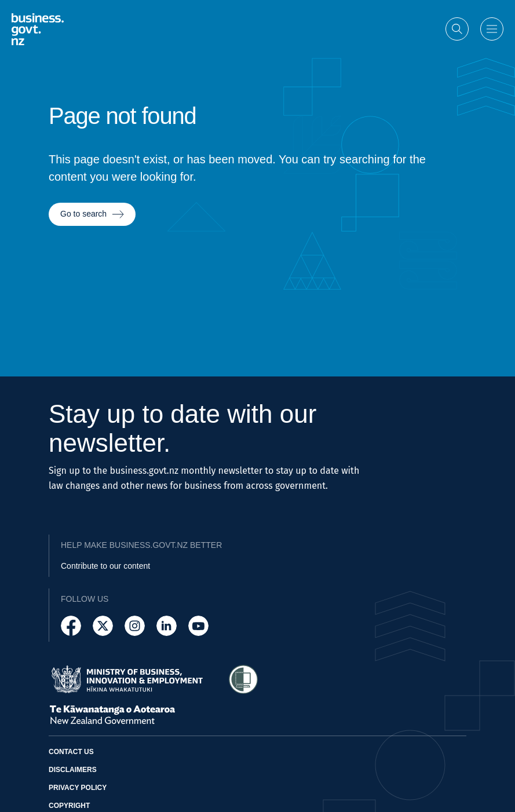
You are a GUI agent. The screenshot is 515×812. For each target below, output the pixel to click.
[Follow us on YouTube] (198, 626)
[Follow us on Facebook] (71, 626)
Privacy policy (78, 788)
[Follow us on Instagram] (135, 626)
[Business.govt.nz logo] (38, 29)
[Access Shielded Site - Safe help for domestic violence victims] (243, 679)
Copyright (69, 806)
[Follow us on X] (103, 626)
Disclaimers (73, 770)
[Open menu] (492, 28)
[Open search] (457, 28)
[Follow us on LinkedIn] (167, 626)
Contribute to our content (105, 566)
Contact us (71, 752)
